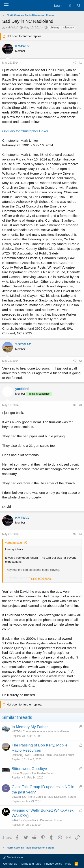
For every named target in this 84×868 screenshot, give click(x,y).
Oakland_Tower (21, 755)
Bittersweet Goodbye (29, 769)
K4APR (16, 820)
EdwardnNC (19, 797)
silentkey (69, 28)
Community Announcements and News (46, 731)
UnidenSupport (21, 773)
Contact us (10, 864)
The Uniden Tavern (43, 773)
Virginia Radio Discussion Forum (42, 820)
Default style (13, 857)
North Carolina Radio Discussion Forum (52, 797)
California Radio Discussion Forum (53, 755)
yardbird (22, 389)
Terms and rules (31, 864)
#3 (80, 405)
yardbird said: (14, 543)
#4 (80, 534)
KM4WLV (12, 27)
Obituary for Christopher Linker (25, 131)
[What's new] (70, 5)
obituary (55, 28)
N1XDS (16, 731)
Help (68, 864)
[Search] (79, 5)
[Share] (74, 63)
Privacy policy (53, 864)
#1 (80, 63)
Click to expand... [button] (42, 579)
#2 (80, 361)
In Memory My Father (30, 727)
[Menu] (6, 6)
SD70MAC (23, 344)
